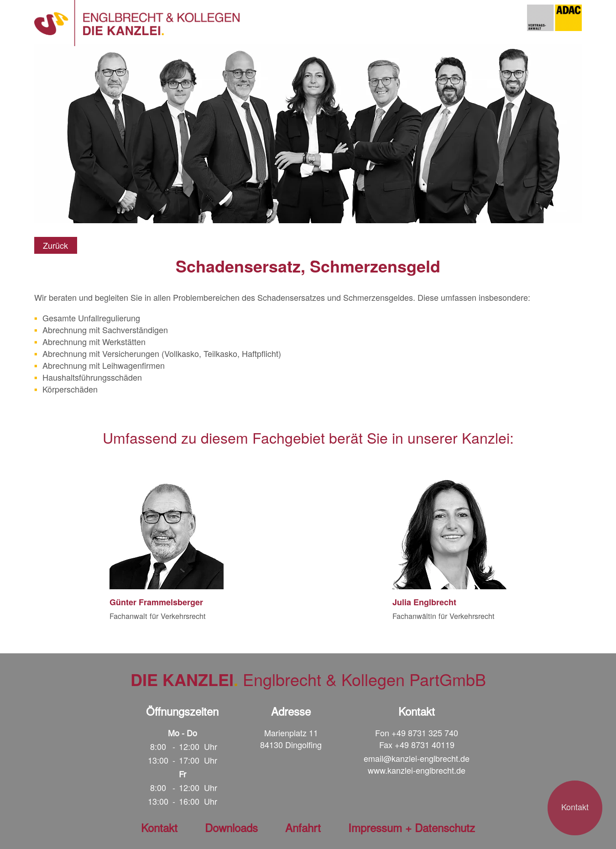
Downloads (231, 827)
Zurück (55, 245)
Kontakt (575, 807)
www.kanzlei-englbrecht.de (417, 770)
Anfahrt (303, 827)
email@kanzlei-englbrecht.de (417, 758)
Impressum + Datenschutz (412, 827)
